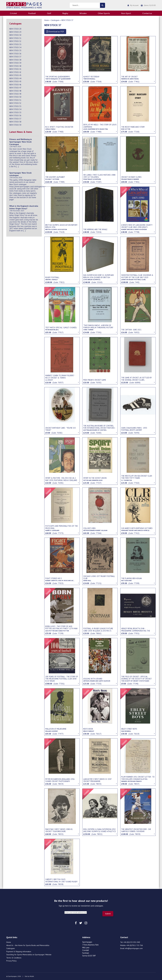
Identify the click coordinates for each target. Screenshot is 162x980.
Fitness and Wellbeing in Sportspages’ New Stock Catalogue (21, 142)
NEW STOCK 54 (15, 109)
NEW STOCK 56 (15, 115)
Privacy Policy (11, 961)
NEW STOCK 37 (15, 57)
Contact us (147, 13)
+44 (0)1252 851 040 (132, 942)
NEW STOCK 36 (15, 54)
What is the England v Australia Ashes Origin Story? (24, 207)
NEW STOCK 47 (15, 88)
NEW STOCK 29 (15, 32)
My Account (134, 5)
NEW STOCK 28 (15, 29)
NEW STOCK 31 (15, 38)
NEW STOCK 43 (15, 75)
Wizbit (32, 976)
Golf (49, 13)
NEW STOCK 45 (15, 81)
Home (47, 20)
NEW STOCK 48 (15, 91)
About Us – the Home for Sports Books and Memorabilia (28, 945)
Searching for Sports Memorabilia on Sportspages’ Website (29, 955)
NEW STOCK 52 (15, 103)
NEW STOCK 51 (15, 100)
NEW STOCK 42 (15, 72)
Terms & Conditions (14, 958)
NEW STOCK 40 (15, 66)
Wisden (83, 13)
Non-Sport (126, 13)
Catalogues (55, 20)
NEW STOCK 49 (15, 94)
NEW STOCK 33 (15, 44)
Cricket (13, 13)
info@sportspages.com (134, 948)
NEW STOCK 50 (15, 97)
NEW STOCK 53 (15, 106)
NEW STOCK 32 (15, 41)
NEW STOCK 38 (15, 60)
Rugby (65, 13)
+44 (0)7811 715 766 (135, 945)
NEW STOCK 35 (15, 50)
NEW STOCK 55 (15, 112)
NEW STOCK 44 (15, 78)
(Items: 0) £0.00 (150, 5)
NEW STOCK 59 (15, 125)
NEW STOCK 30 (15, 35)
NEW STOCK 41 (15, 69)
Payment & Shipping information (19, 952)
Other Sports (104, 13)
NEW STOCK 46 (15, 85)
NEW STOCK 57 (15, 119)
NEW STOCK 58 (15, 122)
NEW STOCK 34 (15, 47)
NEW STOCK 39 (15, 63)
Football (32, 13)
